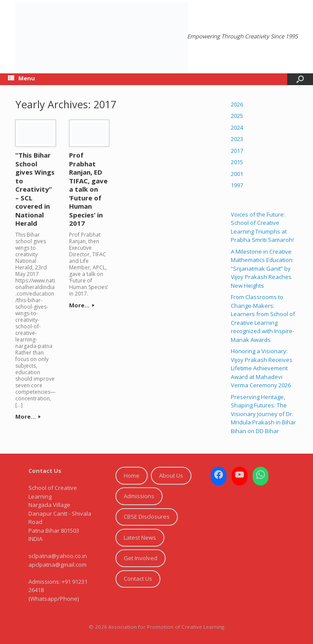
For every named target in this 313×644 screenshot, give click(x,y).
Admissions (139, 496)
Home (132, 475)
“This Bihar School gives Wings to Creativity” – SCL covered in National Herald (35, 189)
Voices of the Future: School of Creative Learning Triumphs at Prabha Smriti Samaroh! (262, 227)
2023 (237, 139)
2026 (237, 104)
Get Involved (141, 558)
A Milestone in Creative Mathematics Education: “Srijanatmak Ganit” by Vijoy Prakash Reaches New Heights (262, 269)
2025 (237, 116)
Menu (21, 78)
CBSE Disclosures (147, 517)
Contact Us (138, 579)
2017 (237, 151)
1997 (237, 185)
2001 (237, 174)
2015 (237, 162)
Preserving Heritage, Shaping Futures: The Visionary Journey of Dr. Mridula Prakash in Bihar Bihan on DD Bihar (263, 414)
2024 (237, 127)
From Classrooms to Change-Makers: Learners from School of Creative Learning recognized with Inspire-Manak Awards (263, 318)
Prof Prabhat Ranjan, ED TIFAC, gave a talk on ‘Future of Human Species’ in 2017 (88, 189)
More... (28, 417)
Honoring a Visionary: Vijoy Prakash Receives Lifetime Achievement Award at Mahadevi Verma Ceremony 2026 (262, 368)
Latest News (140, 537)
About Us (171, 475)
